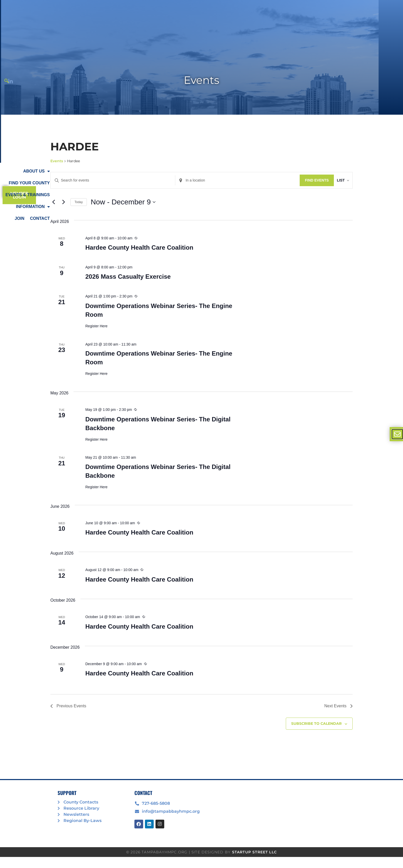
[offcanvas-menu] (397, 434)
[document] (201, 434)
